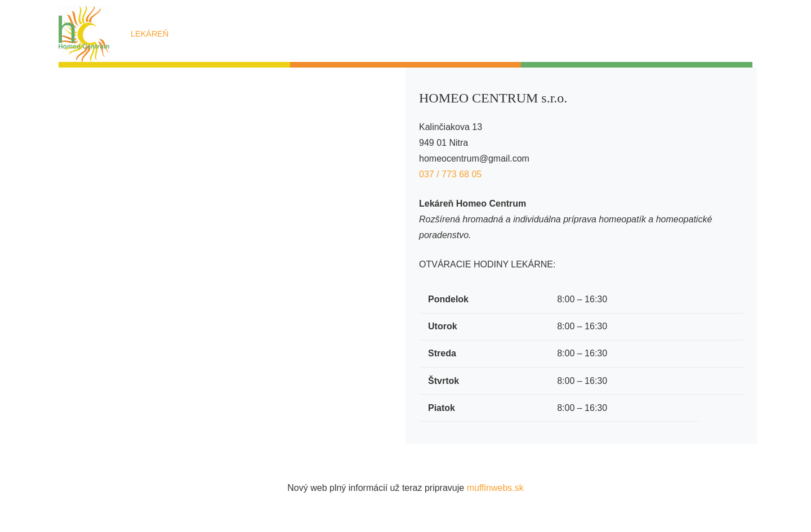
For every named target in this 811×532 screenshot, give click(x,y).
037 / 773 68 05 (452, 174)
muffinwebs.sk (495, 488)
